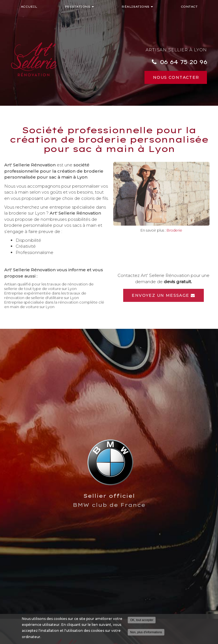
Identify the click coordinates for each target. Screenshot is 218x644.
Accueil (29, 7)
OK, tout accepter (142, 620)
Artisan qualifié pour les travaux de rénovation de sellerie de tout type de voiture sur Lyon (49, 286)
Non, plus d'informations (146, 632)
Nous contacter (176, 77)
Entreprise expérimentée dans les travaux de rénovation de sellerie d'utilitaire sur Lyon (45, 295)
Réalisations (137, 7)
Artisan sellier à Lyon (176, 50)
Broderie (174, 230)
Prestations (79, 7)
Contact (189, 7)
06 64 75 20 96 (183, 62)
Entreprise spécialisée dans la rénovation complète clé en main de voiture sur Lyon (54, 304)
